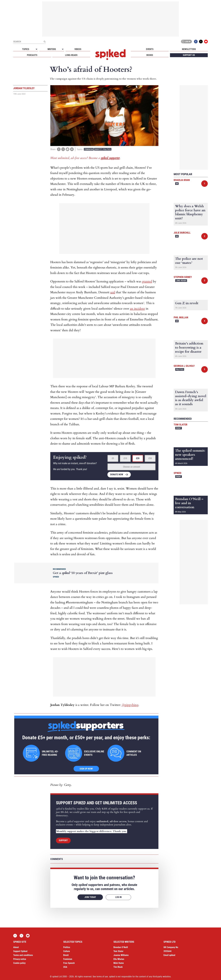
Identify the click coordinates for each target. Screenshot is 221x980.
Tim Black (118, 967)
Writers (52, 49)
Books (150, 55)
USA (65, 967)
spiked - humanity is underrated (111, 55)
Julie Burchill (182, 233)
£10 (125, 458)
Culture (67, 951)
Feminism (89, 149)
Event (179, 428)
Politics (180, 369)
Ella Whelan (119, 959)
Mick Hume (119, 963)
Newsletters (189, 49)
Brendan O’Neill (121, 947)
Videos (78, 49)
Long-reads (71, 55)
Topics (26, 49)
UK (177, 184)
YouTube (206, 42)
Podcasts (32, 55)
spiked (177, 473)
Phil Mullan (181, 317)
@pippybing (130, 705)
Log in (186, 42)
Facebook (196, 42)
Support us (189, 55)
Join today (90, 897)
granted (147, 281)
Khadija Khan (182, 180)
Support (63, 840)
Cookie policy (19, 963)
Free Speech (69, 963)
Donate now (117, 475)
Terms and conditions (23, 955)
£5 (113, 458)
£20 (138, 458)
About (16, 947)
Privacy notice (20, 959)
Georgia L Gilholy (184, 366)
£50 (150, 458)
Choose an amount (132, 467)
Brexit (66, 955)
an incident (137, 309)
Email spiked (169, 955)
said (113, 292)
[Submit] (45, 42)
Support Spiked (20, 951)
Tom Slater (180, 425)
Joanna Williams (121, 955)
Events (150, 49)
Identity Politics (103, 149)
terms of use (102, 977)
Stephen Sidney (183, 277)
